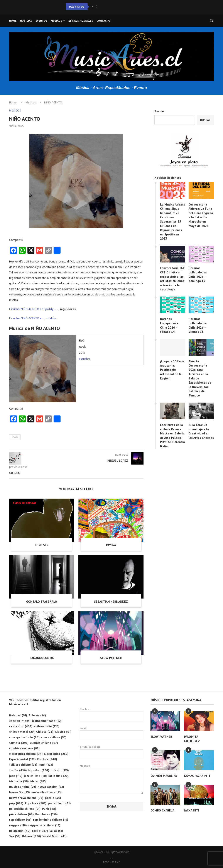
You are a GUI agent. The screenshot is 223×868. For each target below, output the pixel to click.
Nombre (111, 714)
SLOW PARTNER (111, 658)
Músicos (56, 21)
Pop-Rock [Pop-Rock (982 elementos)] (35, 804)
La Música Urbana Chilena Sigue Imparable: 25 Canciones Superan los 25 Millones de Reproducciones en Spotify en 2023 (173, 222)
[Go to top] (111, 862)
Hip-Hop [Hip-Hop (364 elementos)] (39, 771)
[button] (93, 7)
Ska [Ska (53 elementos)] (15, 836)
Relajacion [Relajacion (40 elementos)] (20, 831)
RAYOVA (111, 545)
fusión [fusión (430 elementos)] (18, 771)
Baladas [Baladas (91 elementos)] (18, 716)
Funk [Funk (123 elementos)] (46, 765)
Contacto (103, 21)
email (111, 733)
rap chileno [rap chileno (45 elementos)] (20, 820)
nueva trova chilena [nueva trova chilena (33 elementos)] (26, 798)
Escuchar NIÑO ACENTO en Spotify (31, 309)
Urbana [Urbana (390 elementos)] (31, 836)
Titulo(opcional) (111, 752)
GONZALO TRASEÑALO (42, 602)
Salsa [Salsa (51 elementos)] (56, 831)
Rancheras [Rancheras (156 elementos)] (46, 814)
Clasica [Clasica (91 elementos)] (63, 732)
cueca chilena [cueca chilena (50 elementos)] (54, 738)
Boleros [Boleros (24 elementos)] (37, 716)
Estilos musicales (81, 21)
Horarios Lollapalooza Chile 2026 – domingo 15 (198, 274)
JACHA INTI (192, 810)
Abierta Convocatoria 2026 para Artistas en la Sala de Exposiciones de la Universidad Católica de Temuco (200, 378)
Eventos (41, 21)
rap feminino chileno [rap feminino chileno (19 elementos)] (51, 820)
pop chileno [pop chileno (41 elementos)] (59, 804)
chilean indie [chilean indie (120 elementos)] (47, 726)
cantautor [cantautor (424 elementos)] (21, 726)
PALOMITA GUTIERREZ (192, 739)
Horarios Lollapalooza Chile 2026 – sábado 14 (169, 325)
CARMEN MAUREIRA (164, 776)
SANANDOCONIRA (42, 658)
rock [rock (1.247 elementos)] (40, 831)
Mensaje (111, 768)
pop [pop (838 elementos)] (16, 804)
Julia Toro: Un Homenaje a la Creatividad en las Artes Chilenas (201, 431)
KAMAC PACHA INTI (197, 776)
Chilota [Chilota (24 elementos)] (45, 732)
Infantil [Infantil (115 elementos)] (60, 771)
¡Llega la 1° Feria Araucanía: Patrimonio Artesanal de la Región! (172, 370)
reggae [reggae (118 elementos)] (18, 826)
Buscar (159, 112)
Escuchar (85, 359)
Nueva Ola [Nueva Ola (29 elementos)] (19, 792)
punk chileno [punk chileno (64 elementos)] (21, 814)
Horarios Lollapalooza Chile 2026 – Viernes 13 (198, 325)
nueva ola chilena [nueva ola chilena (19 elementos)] (46, 792)
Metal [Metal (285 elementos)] (38, 781)
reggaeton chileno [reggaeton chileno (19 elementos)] (44, 826)
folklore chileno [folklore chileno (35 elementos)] (23, 765)
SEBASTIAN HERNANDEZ (111, 602)
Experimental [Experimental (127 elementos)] (22, 759)
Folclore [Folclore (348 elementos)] (47, 759)
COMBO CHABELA (162, 810)
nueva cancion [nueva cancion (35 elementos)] (51, 787)
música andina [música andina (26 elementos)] (23, 787)
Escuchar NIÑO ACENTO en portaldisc (33, 318)
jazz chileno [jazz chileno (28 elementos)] (35, 776)
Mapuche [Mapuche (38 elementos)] (19, 781)
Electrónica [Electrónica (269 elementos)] (56, 754)
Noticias (26, 21)
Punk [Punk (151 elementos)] (49, 809)
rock (15, 437)
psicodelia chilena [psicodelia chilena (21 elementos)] (25, 809)
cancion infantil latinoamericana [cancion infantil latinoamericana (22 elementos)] (35, 721)
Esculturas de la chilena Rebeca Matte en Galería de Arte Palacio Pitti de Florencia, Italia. (173, 436)
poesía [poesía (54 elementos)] (53, 798)
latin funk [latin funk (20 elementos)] (58, 776)
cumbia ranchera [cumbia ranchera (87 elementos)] (24, 749)
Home (13, 21)
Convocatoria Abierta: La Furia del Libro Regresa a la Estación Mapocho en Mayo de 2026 (201, 215)
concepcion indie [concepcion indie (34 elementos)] (24, 738)
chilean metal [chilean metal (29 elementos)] (22, 732)
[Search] (212, 21)
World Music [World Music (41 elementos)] (54, 836)
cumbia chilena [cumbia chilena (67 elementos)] (44, 743)
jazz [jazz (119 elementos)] (16, 776)
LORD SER (42, 545)
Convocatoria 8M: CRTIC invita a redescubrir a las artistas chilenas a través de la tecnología (172, 279)
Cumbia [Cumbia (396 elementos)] (19, 743)
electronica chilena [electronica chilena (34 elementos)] (26, 754)
